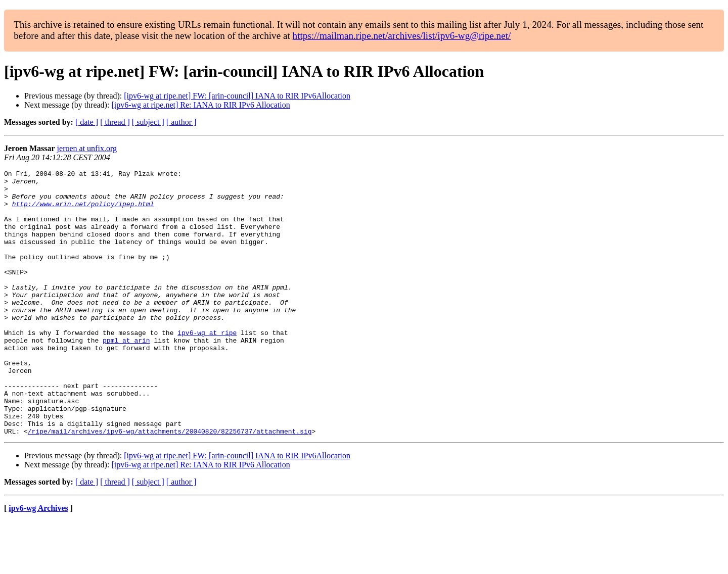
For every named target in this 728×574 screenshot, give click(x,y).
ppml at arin (126, 375)
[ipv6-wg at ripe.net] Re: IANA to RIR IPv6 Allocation (200, 105)
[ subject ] (148, 122)
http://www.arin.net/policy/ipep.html (83, 211)
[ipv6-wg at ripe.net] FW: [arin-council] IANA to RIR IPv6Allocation (237, 96)
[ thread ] (115, 122)
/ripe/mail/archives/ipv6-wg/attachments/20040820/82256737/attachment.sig (170, 484)
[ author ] (181, 122)
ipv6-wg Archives (38, 561)
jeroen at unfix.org (87, 148)
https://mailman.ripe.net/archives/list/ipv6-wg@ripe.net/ (402, 36)
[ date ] (87, 122)
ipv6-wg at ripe (207, 366)
